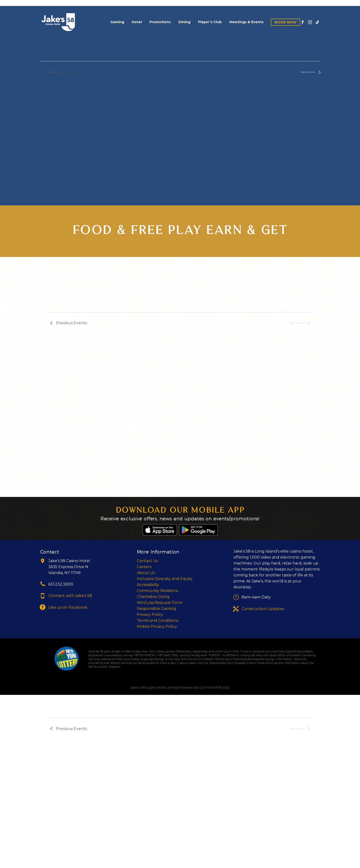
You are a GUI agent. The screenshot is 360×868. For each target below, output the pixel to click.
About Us (146, 573)
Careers (144, 567)
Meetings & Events (246, 22)
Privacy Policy (150, 615)
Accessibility (148, 585)
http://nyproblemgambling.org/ (254, 659)
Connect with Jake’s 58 (70, 596)
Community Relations (157, 591)
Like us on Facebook (68, 607)
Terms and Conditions (158, 620)
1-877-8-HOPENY (144, 655)
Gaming (117, 22)
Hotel (137, 22)
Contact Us (147, 561)
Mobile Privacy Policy (157, 626)
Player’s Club (210, 22)
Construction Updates (263, 609)
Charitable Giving (153, 597)
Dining (184, 22)
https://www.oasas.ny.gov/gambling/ (140, 659)
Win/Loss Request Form (160, 603)
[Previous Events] (58, 72)
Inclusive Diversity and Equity (165, 579)
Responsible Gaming (156, 609)
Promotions (160, 22)
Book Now (285, 22)
